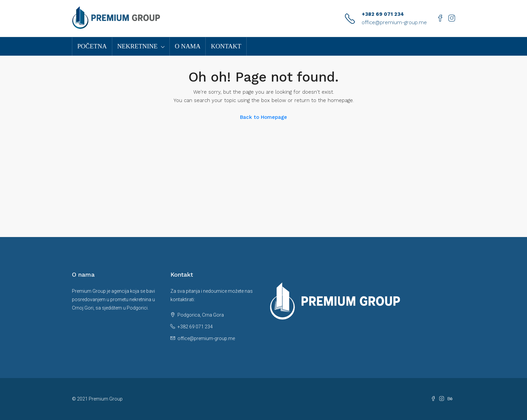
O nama (188, 46)
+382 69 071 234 (383, 14)
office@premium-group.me (394, 22)
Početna (92, 46)
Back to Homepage (263, 117)
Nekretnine (137, 46)
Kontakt (226, 46)
